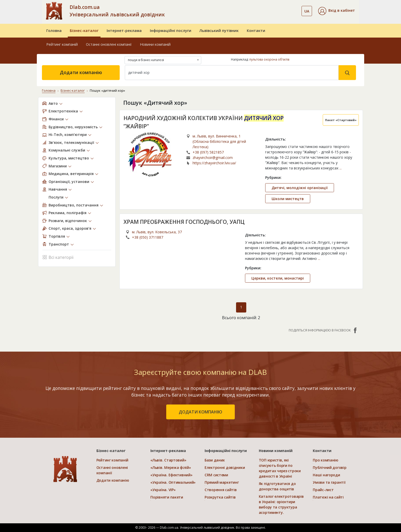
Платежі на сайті (328, 497)
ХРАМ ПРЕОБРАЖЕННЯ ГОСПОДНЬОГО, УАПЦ (184, 222)
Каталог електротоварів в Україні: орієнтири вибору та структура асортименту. (281, 504)
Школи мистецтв (288, 199)
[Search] (232, 73)
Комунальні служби (67, 150)
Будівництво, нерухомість (73, 127)
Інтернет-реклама (124, 31)
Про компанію (326, 460)
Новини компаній (155, 44)
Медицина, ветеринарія (71, 174)
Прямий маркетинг (222, 482)
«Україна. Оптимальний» (173, 482)
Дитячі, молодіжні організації (300, 188)
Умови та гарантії (329, 482)
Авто (53, 103)
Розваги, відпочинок (68, 221)
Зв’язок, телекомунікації (71, 142)
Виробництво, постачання (74, 205)
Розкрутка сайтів (220, 497)
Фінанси (56, 119)
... (341, 168)
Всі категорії (58, 257)
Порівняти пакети (167, 497)
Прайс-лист (323, 490)
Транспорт (59, 244)
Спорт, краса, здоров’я (70, 228)
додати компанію (201, 412)
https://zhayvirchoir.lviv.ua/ (214, 163)
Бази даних (215, 460)
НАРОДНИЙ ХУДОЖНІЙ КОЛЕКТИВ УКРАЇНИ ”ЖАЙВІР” (204, 122)
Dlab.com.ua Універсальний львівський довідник (117, 11)
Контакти (256, 31)
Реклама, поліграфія (68, 213)
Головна (54, 31)
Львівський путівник (219, 31)
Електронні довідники (225, 467)
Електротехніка (63, 111)
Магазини (58, 166)
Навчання (58, 189)
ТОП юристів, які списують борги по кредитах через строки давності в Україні (280, 468)
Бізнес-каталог (84, 31)
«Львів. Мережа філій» (171, 467)
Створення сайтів (221, 490)
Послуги (56, 197)
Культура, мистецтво (69, 158)
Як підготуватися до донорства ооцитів (277, 486)
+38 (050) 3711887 (148, 237)
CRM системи (216, 475)
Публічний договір (330, 467)
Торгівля (57, 236)
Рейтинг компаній (62, 44)
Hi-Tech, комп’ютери (68, 135)
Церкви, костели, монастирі (278, 278)
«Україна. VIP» (163, 490)
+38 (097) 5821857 (208, 152)
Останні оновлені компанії (109, 44)
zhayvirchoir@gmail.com (213, 158)
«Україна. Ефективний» (171, 475)
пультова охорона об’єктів (269, 59)
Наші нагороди (326, 475)
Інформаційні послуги (171, 31)
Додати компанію (81, 72)
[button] (337, 11)
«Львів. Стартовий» (168, 460)
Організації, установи (69, 182)
